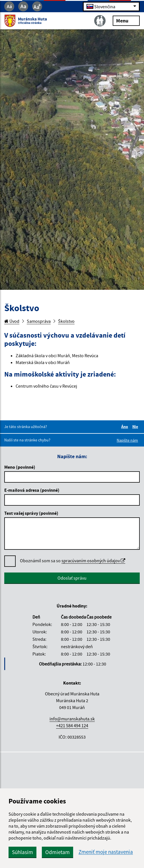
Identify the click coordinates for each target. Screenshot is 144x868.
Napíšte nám (127, 440)
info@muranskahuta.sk (72, 719)
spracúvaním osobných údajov (93, 561)
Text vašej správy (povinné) (31, 513)
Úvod (12, 321)
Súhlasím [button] (22, 852)
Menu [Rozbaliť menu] (126, 20)
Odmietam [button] (57, 852)
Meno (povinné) (20, 467)
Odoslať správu (72, 578)
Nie (136, 427)
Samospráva (39, 321)
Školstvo (66, 321)
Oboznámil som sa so (73, 561)
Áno (126, 427)
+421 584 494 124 (72, 726)
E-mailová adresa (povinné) (32, 490)
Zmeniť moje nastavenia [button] (106, 852)
